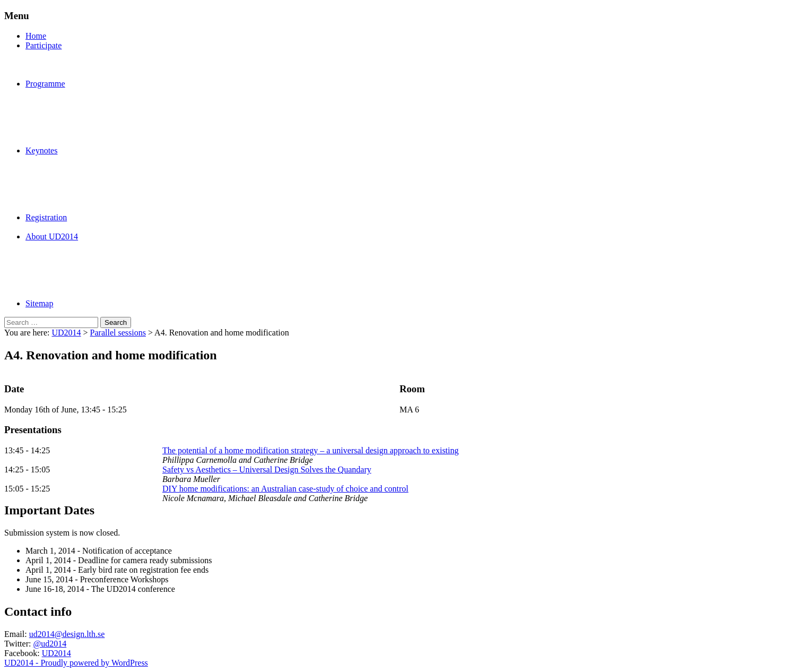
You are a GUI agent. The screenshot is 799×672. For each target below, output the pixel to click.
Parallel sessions (118, 333)
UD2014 (66, 333)
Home (36, 36)
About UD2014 (52, 236)
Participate (44, 45)
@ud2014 (50, 644)
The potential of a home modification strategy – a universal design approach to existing (311, 450)
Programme (45, 84)
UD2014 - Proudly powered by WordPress (76, 663)
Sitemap (39, 303)
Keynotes (41, 150)
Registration (46, 217)
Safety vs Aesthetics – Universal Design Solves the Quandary (267, 469)
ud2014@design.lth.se (67, 634)
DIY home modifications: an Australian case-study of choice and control (285, 489)
